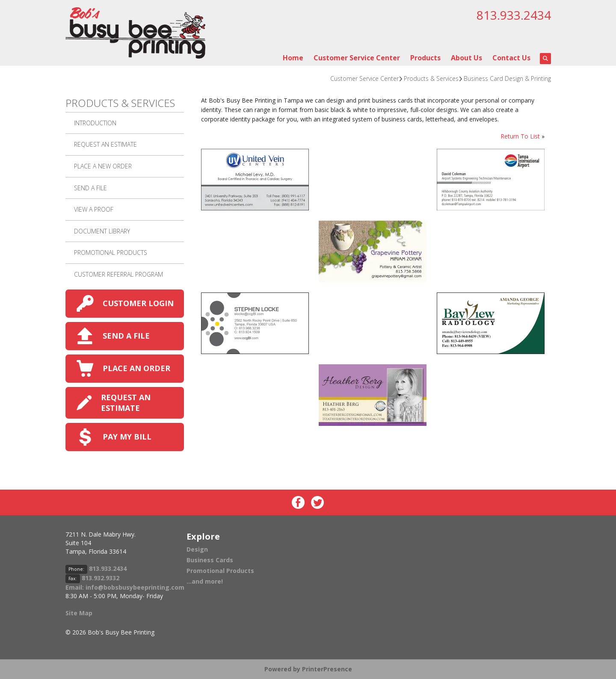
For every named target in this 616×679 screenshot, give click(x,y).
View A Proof (94, 209)
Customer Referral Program (118, 274)
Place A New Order (103, 166)
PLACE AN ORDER (136, 368)
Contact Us (511, 58)
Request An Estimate (105, 144)
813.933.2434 (514, 15)
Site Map (79, 613)
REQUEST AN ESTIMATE (126, 403)
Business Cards (210, 560)
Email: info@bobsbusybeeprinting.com (125, 587)
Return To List (520, 136)
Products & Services (431, 78)
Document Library (102, 231)
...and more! (205, 581)
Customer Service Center (357, 58)
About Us (466, 58)
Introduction (95, 123)
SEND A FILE (126, 336)
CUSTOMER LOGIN (138, 303)
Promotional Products (111, 252)
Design (197, 549)
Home (293, 58)
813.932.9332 (101, 578)
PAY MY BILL (127, 437)
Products (425, 58)
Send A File (90, 188)
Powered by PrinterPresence (308, 669)
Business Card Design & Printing (507, 78)
